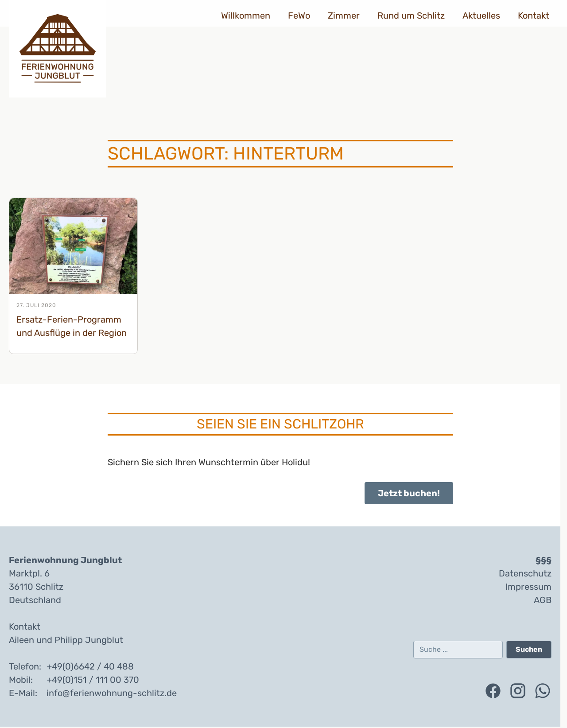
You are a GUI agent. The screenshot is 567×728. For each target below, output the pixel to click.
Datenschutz (525, 573)
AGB (543, 600)
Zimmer (344, 16)
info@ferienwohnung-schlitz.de (112, 693)
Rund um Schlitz (411, 16)
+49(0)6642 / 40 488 (90, 666)
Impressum (528, 587)
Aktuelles (481, 16)
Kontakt (534, 16)
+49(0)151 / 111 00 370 (93, 680)
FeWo (299, 16)
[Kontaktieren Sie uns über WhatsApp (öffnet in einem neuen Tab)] (543, 691)
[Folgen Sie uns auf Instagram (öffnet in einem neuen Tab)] (518, 691)
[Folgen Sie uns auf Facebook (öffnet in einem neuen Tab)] (493, 691)
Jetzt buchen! (409, 493)
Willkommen (246, 16)
